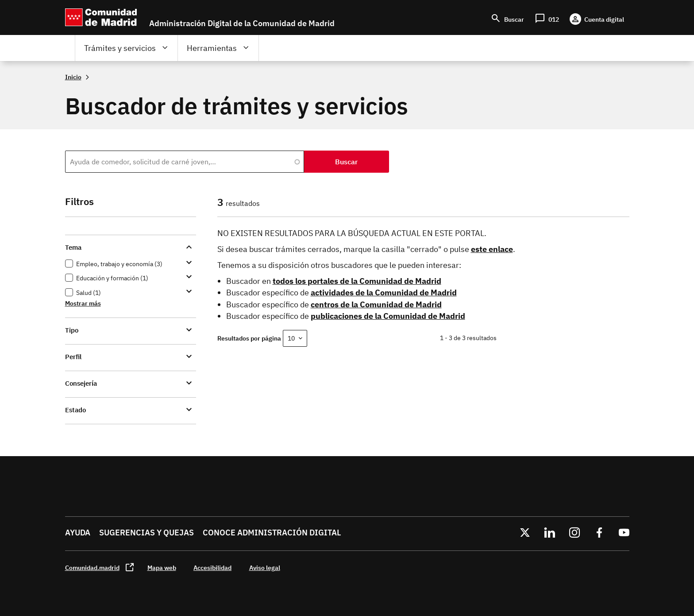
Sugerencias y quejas (147, 533)
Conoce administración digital (272, 533)
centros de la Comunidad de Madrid (376, 304)
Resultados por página (249, 338)
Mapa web (162, 568)
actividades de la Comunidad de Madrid (384, 293)
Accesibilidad (212, 568)
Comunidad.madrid (92, 568)
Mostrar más (83, 303)
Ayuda (78, 533)
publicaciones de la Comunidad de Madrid (388, 316)
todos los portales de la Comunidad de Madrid (357, 281)
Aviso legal (265, 568)
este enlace (492, 249)
